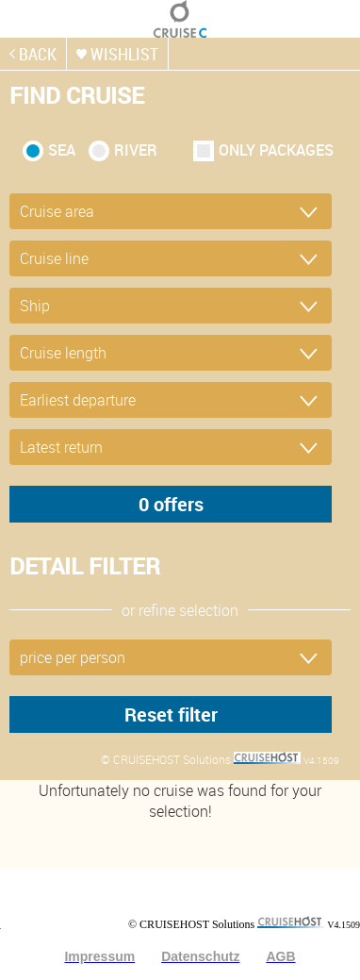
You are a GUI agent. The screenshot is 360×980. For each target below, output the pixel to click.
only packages (276, 150)
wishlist (124, 54)
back (38, 54)
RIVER (136, 150)
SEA (62, 150)
